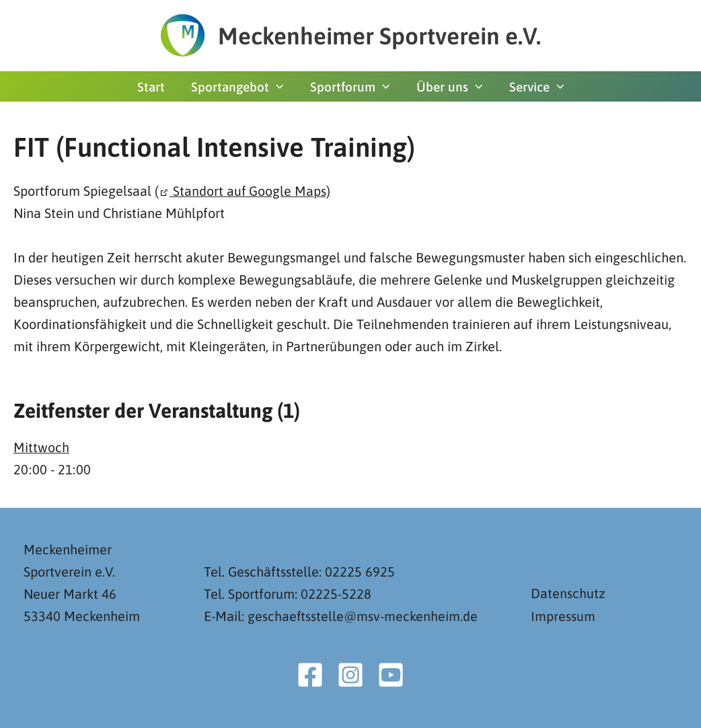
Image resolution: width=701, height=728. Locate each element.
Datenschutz (568, 594)
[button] (278, 86)
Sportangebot (238, 86)
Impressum (563, 616)
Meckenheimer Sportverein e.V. (379, 36)
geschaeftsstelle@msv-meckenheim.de (363, 616)
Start (153, 86)
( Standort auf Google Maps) (243, 191)
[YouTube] (391, 674)
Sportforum (350, 86)
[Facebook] (310, 674)
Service (534, 86)
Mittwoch (41, 446)
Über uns (449, 86)
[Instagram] (350, 674)
